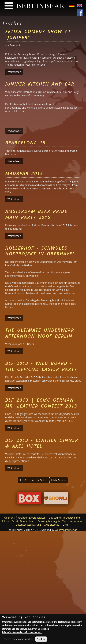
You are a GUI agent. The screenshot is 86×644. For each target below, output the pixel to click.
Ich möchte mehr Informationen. (22, 633)
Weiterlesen (15, 72)
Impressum (76, 521)
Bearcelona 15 (25, 143)
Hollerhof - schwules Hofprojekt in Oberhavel (40, 251)
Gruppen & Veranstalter (32, 518)
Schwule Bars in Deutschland (18, 521)
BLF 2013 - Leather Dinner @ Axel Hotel (42, 443)
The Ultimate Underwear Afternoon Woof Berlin (40, 333)
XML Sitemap (52, 525)
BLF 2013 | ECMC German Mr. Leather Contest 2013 (41, 403)
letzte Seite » (58, 480)
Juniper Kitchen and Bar (40, 84)
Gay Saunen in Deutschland (64, 518)
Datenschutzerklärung (28, 525)
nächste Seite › (39, 480)
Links (66, 525)
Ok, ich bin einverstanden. (18, 640)
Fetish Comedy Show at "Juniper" (38, 34)
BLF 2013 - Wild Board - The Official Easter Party (41, 366)
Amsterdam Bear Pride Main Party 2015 (36, 214)
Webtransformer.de (66, 530)
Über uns (9, 518)
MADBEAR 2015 (24, 173)
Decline (41, 640)
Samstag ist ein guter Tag (52, 521)
